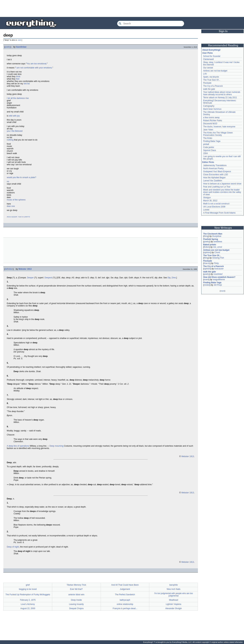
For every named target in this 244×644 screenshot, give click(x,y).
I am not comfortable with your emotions (34, 68)
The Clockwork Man (213, 234)
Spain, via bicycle (211, 77)
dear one (11, 206)
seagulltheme (219, 280)
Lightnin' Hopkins (174, 604)
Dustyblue (217, 236)
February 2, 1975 (28, 600)
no (8, 181)
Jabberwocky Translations (215, 165)
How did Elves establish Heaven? (219, 277)
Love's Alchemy (28, 604)
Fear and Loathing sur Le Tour (217, 187)
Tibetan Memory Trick (76, 585)
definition (9, 269)
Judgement (125, 589)
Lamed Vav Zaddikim (213, 181)
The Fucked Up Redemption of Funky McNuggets (28, 595)
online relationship (125, 604)
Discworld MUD (210, 124)
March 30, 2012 (210, 201)
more (222, 291)
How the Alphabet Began (214, 178)
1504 (205, 153)
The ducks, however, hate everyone (219, 127)
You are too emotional (36, 64)
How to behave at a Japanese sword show (222, 184)
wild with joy (14, 116)
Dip (169, 278)
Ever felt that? (76, 589)
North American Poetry (213, 168)
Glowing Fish (218, 258)
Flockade (207, 83)
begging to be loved (28, 589)
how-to (207, 263)
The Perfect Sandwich (125, 595)
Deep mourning (56, 446)
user (19, 40)
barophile (173, 585)
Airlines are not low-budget (215, 71)
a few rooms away (211, 117)
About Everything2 (211, 50)
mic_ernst (218, 247)
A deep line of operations (18, 446)
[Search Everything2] (151, 24)
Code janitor (209, 147)
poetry (8, 47)
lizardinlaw (21, 47)
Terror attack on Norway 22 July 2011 (220, 98)
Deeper (30, 278)
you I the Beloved (15, 131)
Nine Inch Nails (174, 589)
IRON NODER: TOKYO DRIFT (18, 217)
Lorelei (206, 210)
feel (18, 79)
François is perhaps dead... (125, 608)
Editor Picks (208, 162)
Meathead (173, 600)
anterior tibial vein (76, 595)
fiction (206, 247)
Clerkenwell (208, 59)
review (207, 285)
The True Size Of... (212, 80)
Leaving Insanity (76, 604)
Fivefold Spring (211, 239)
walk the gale (209, 89)
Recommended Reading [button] (223, 45)
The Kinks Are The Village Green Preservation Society (218, 134)
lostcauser (219, 269)
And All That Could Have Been (125, 585)
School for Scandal (212, 56)
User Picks (207, 53)
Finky (216, 263)
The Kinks (208, 138)
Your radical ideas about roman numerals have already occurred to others (222, 93)
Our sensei (208, 68)
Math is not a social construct (216, 204)
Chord (217, 252)
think (18, 77)
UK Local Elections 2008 (214, 207)
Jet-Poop (218, 285)
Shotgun (207, 198)
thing (206, 236)
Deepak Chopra (76, 608)
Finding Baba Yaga (212, 141)
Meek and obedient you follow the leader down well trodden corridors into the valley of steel (222, 192)
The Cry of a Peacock (213, 86)
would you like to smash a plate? (21, 177)
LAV (205, 74)
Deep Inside (76, 600)
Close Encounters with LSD (216, 175)
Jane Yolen (208, 130)
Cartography (209, 106)
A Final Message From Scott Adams (219, 213)
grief (28, 585)
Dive (174, 278)
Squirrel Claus (210, 150)
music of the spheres (16, 200)
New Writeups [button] (223, 228)
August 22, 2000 (28, 608)
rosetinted (218, 274)
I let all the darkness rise (18, 98)
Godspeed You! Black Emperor (217, 171)
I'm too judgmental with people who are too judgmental (174, 595)
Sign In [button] (223, 31)
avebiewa (218, 242)
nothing (10, 140)
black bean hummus (212, 109)
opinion (207, 252)
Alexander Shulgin (173, 608)
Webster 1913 (25, 269)
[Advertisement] (122, 8)
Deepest (48, 278)
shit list (27, 84)
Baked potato (210, 245)
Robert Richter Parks (213, 121)
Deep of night (13, 547)
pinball (206, 144)
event (206, 280)
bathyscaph (125, 600)
